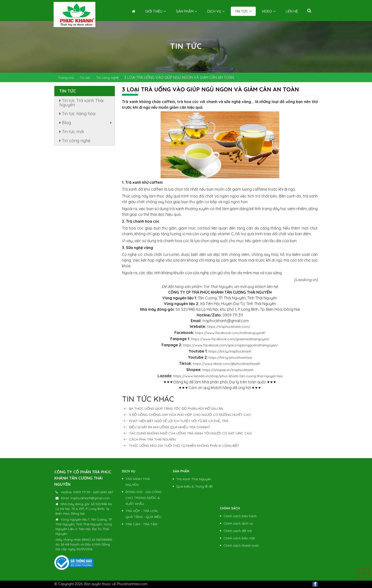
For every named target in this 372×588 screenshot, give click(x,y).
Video (269, 11)
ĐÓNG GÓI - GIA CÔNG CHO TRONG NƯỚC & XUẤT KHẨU (144, 498)
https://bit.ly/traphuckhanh (230, 351)
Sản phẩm (187, 11)
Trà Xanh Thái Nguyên (194, 479)
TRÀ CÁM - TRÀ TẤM (141, 524)
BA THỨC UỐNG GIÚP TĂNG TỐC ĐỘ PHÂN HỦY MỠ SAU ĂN (176, 409)
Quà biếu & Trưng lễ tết (195, 486)
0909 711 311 (82, 492)
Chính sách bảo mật (239, 538)
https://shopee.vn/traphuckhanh (228, 370)
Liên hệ (292, 11)
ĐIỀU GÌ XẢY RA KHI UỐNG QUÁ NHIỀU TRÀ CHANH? (169, 427)
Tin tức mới (72, 132)
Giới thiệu (156, 11)
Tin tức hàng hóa (77, 114)
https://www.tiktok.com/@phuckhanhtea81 (227, 364)
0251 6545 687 (103, 492)
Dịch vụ (216, 11)
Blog (87, 124)
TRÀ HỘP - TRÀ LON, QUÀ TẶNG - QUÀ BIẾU (143, 514)
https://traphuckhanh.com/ (229, 327)
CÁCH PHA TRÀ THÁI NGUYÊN (152, 439)
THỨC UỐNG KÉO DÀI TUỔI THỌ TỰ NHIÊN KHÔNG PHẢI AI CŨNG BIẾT (184, 446)
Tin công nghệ (107, 78)
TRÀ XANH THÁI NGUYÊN (138, 482)
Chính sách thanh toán (241, 546)
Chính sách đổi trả (237, 531)
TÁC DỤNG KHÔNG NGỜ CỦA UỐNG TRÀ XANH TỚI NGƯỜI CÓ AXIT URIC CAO (190, 433)
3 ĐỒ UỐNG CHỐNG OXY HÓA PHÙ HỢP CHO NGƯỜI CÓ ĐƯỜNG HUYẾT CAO (190, 415)
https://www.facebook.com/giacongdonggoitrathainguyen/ (230, 345)
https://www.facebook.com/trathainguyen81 (230, 333)
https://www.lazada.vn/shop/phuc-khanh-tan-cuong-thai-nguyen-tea (228, 376)
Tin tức (243, 11)
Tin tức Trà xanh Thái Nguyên (81, 103)
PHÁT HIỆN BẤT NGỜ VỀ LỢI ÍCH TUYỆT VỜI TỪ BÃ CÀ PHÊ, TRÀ (179, 421)
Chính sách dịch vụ (238, 523)
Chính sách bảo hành (240, 516)
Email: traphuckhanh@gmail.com (85, 498)
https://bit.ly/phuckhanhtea (230, 358)
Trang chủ (66, 78)
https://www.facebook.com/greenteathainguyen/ (230, 339)
